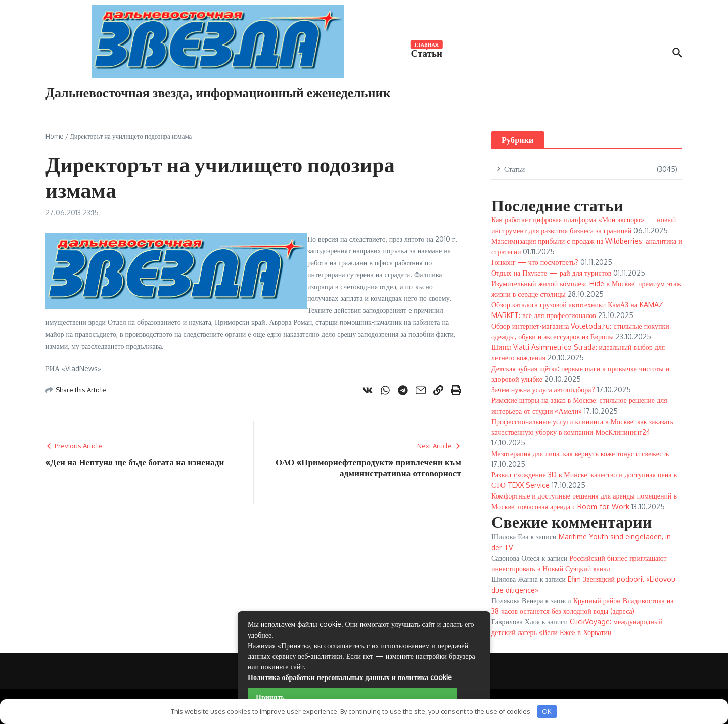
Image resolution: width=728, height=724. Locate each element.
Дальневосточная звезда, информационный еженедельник (218, 92)
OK (547, 711)
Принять (270, 697)
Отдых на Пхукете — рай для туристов (551, 273)
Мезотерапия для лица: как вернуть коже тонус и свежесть (580, 453)
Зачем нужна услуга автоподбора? (543, 390)
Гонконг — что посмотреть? (535, 262)
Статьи (427, 52)
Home (55, 136)
